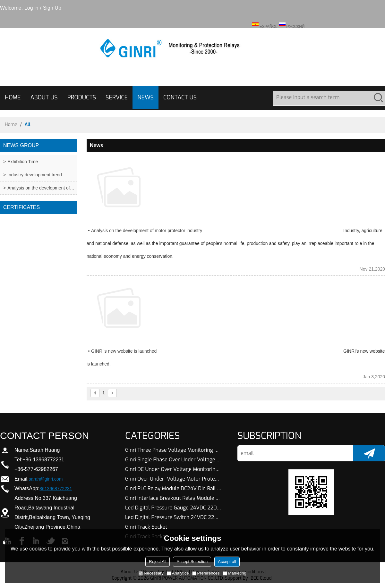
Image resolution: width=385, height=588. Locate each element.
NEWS (145, 97)
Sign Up (52, 8)
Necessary (151, 573)
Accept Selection (192, 562)
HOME (13, 97)
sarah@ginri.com (46, 479)
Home (11, 125)
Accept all (227, 562)
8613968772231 (56, 489)
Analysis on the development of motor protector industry (147, 231)
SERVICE (117, 97)
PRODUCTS (82, 97)
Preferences (206, 573)
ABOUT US (44, 97)
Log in (31, 8)
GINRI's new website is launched (124, 351)
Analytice (178, 573)
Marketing (235, 573)
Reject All (158, 562)
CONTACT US (180, 97)
